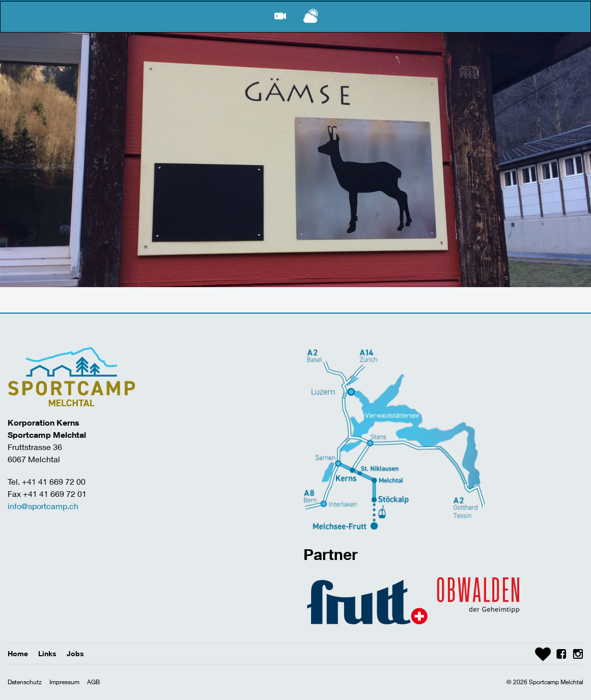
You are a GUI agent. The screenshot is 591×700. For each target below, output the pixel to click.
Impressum (64, 682)
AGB (93, 682)
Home (18, 653)
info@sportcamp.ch (43, 506)
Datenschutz (25, 682)
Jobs (75, 653)
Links (47, 653)
